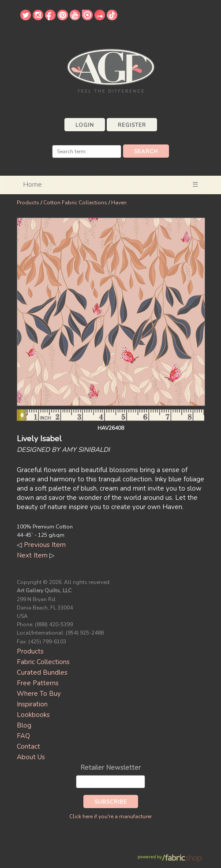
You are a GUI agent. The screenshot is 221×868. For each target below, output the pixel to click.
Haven (119, 203)
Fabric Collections (43, 662)
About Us (31, 757)
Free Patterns (38, 683)
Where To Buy (39, 694)
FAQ (23, 736)
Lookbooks (33, 715)
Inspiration (32, 704)
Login (85, 125)
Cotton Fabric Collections (75, 203)
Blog (24, 725)
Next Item (32, 555)
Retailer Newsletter (110, 768)
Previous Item (45, 545)
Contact (28, 746)
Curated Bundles (42, 672)
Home (32, 185)
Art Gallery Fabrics (111, 70)
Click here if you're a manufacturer (110, 816)
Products (28, 203)
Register (132, 125)
